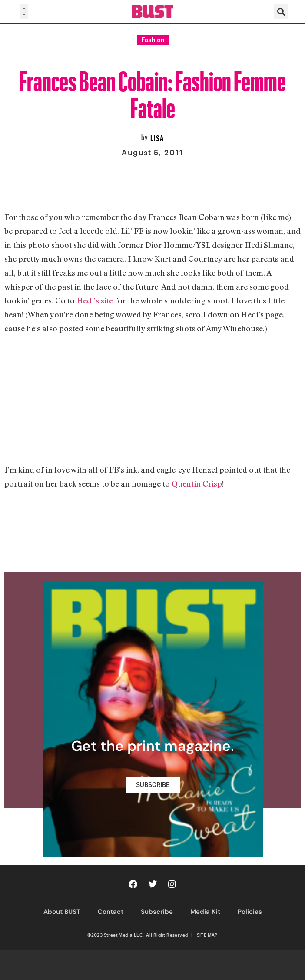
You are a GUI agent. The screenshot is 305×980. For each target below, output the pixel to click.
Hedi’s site (95, 300)
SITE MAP (207, 935)
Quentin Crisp (197, 483)
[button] (24, 12)
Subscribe (157, 912)
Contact (111, 912)
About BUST (62, 912)
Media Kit (205, 912)
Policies (250, 912)
